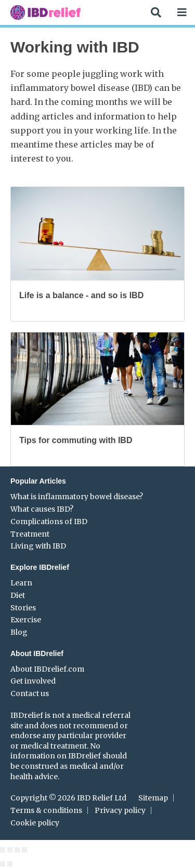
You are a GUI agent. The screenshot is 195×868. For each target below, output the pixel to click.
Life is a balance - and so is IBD (81, 295)
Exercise (26, 620)
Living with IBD (38, 546)
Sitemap (153, 798)
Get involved (33, 681)
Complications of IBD (49, 522)
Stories (23, 608)
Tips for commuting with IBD (76, 440)
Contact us (30, 693)
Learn (21, 583)
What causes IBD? (42, 509)
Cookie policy (35, 823)
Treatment (30, 534)
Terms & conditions (46, 810)
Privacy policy (120, 810)
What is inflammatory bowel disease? (77, 497)
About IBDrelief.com (47, 669)
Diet (18, 595)
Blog (19, 632)
